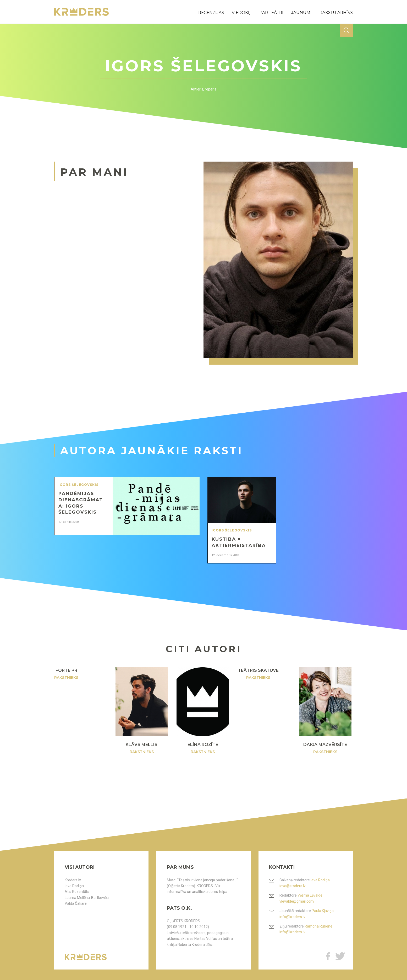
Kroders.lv (73, 880)
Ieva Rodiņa (74, 886)
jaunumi (301, 12)
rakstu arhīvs (336, 12)
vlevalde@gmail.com (297, 901)
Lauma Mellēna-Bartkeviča (87, 898)
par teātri (271, 12)
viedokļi (242, 12)
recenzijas (211, 12)
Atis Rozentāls (77, 892)
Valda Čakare (76, 903)
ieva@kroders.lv (293, 886)
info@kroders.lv (292, 917)
